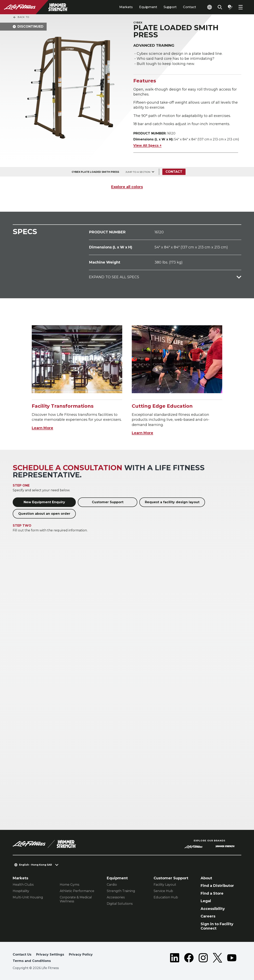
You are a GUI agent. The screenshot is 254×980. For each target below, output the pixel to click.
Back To (21, 17)
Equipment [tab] (148, 7)
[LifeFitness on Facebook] (189, 959)
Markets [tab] (126, 7)
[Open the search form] (220, 7)
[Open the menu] (241, 7)
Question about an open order (44, 514)
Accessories (116, 897)
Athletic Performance (77, 891)
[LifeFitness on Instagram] (203, 959)
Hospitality (21, 891)
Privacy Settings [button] (50, 954)
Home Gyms (69, 885)
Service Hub (163, 891)
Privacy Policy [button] (81, 954)
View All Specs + (147, 145)
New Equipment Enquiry (44, 502)
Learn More (42, 428)
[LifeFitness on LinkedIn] (175, 959)
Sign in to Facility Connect (217, 926)
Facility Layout (165, 885)
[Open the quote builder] (230, 7)
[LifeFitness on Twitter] (217, 959)
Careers (208, 916)
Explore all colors (127, 187)
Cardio (112, 885)
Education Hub (166, 897)
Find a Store (212, 893)
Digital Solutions (120, 904)
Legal (206, 901)
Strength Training (121, 891)
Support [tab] (170, 7)
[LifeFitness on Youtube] (232, 959)
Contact (190, 7)
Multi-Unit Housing (28, 897)
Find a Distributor (217, 886)
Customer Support (108, 502)
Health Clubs (23, 885)
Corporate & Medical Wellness (76, 899)
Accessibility (213, 909)
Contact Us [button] (22, 954)
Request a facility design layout (172, 502)
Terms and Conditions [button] (32, 961)
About (206, 878)
